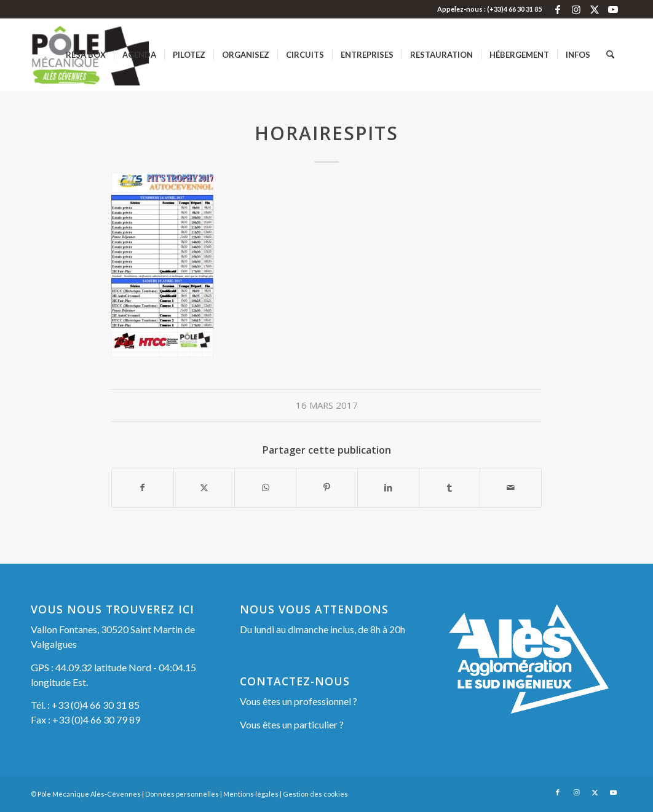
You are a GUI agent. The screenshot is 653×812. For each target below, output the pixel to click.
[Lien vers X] (594, 9)
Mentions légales (251, 794)
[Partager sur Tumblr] (450, 487)
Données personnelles (182, 794)
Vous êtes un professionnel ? (299, 701)
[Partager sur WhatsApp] (265, 487)
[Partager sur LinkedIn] (388, 487)
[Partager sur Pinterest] (327, 487)
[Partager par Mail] (511, 487)
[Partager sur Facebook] (143, 487)
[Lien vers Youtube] (613, 9)
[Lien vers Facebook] (557, 9)
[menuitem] (86, 55)
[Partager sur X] (204, 487)
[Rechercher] (610, 55)
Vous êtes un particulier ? (292, 724)
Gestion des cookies (315, 794)
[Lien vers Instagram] (576, 9)
